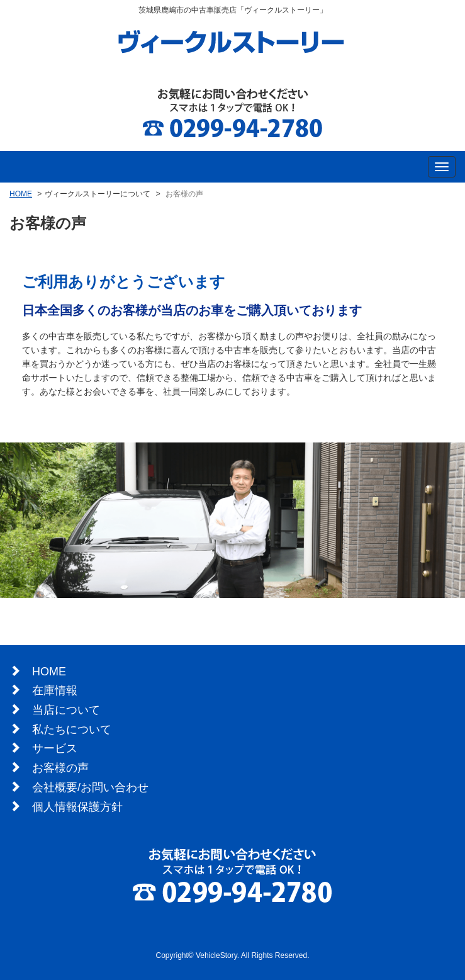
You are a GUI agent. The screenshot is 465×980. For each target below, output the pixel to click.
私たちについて (72, 729)
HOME (21, 194)
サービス (55, 748)
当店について (66, 710)
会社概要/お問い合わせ (90, 787)
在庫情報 (55, 690)
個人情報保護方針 (77, 807)
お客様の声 (60, 768)
